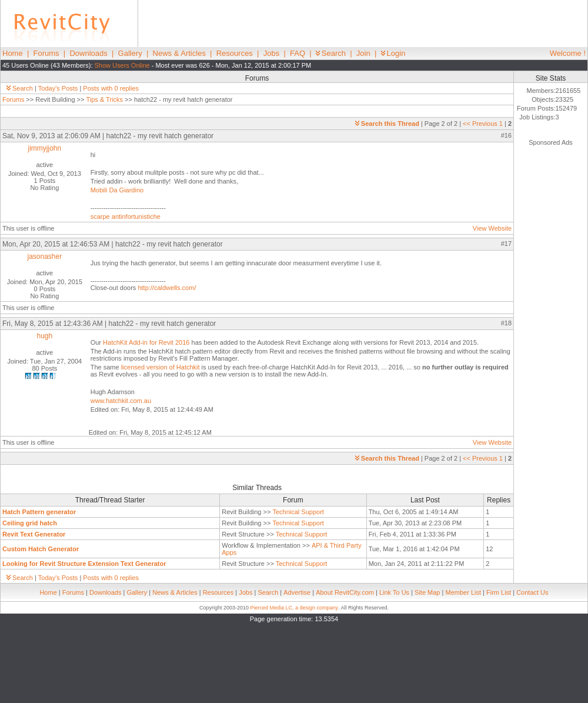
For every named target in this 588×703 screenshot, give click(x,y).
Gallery (130, 53)
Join (363, 53)
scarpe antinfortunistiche (126, 216)
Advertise (297, 592)
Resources (235, 53)
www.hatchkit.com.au (121, 401)
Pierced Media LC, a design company (294, 608)
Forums (46, 53)
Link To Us (394, 592)
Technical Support (298, 512)
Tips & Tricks (104, 99)
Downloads (88, 53)
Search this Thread (387, 124)
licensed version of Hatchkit (161, 367)
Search (331, 53)
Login (393, 53)
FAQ (298, 53)
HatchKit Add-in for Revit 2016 (147, 342)
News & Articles (179, 53)
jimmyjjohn (45, 148)
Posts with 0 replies (111, 88)
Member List (463, 592)
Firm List (499, 592)
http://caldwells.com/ (167, 288)
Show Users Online (122, 65)
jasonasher (44, 256)
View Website (492, 228)
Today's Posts (58, 88)
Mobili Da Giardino (117, 190)
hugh (44, 336)
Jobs (271, 53)
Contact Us (532, 592)
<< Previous (480, 124)
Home (13, 53)
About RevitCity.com (345, 592)
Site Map (427, 592)
